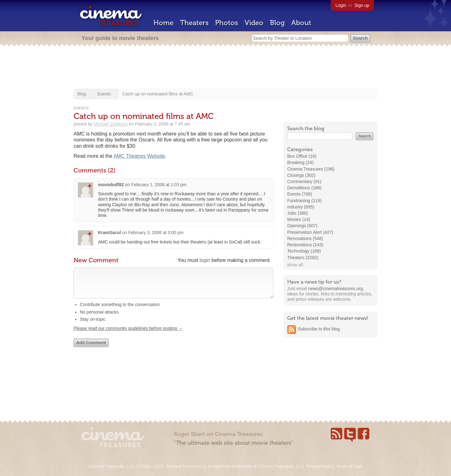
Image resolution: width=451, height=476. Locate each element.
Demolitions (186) (304, 188)
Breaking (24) (300, 162)
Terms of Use (349, 466)
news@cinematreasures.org (336, 289)
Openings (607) (302, 226)
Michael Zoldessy (111, 124)
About (301, 23)
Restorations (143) (305, 245)
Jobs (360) (298, 213)
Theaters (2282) (303, 258)
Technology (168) (304, 251)
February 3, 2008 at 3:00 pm (156, 233)
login (205, 260)
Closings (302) (301, 175)
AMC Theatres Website (139, 156)
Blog (277, 23)
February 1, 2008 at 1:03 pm (159, 185)
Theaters (194, 23)
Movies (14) (299, 219)
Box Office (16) (302, 156)
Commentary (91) (304, 182)
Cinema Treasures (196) (311, 169)
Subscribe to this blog (319, 329)
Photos (227, 23)
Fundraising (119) (304, 201)
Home (163, 23)
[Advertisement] (225, 68)
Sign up (362, 5)
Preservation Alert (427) (310, 232)
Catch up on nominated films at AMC (158, 94)
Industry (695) (301, 207)
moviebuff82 (111, 185)
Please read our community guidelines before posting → (128, 335)
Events (104, 94)
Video (254, 23)
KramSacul (109, 233)
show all (295, 265)
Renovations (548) (305, 238)
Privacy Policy (320, 466)
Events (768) (300, 194)
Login (341, 5)
